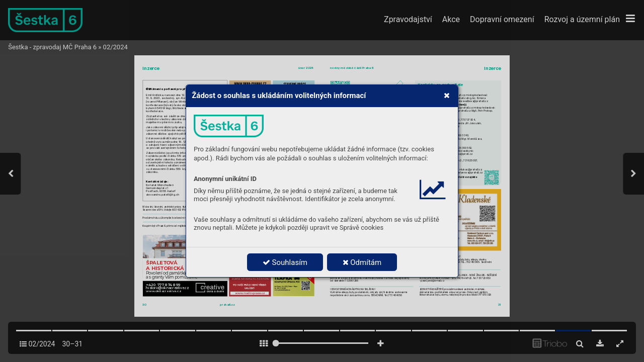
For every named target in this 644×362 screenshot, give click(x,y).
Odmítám (362, 262)
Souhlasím (285, 262)
